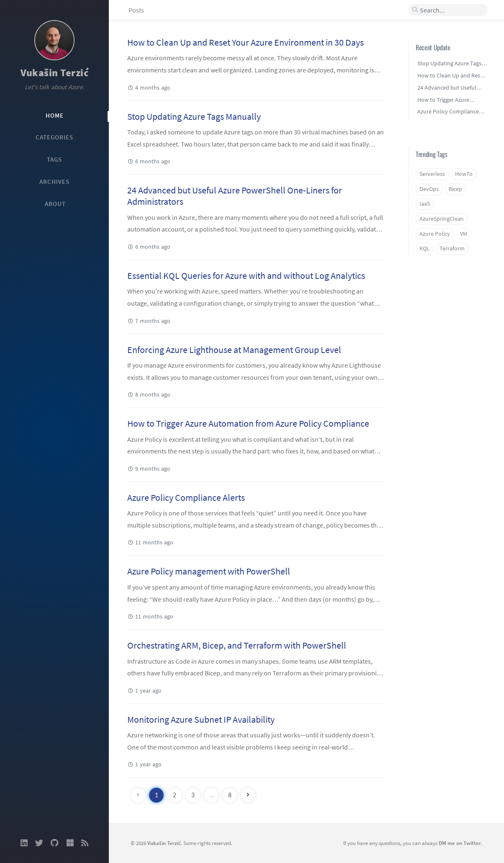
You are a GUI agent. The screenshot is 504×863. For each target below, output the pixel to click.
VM (464, 234)
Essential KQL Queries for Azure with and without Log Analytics (246, 276)
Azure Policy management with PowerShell (209, 571)
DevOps (429, 189)
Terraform (452, 249)
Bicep (455, 189)
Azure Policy (435, 234)
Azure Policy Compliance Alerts (186, 497)
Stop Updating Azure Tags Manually (194, 116)
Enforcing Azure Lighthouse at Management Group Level (234, 350)
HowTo (464, 174)
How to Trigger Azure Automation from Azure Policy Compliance (248, 423)
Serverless (432, 174)
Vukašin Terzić (54, 73)
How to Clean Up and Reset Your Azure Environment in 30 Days (246, 42)
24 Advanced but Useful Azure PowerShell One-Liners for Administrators (235, 196)
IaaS (425, 204)
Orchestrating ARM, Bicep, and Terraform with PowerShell (237, 645)
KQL (424, 249)
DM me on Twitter (460, 843)
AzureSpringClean (442, 219)
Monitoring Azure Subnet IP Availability (201, 719)
